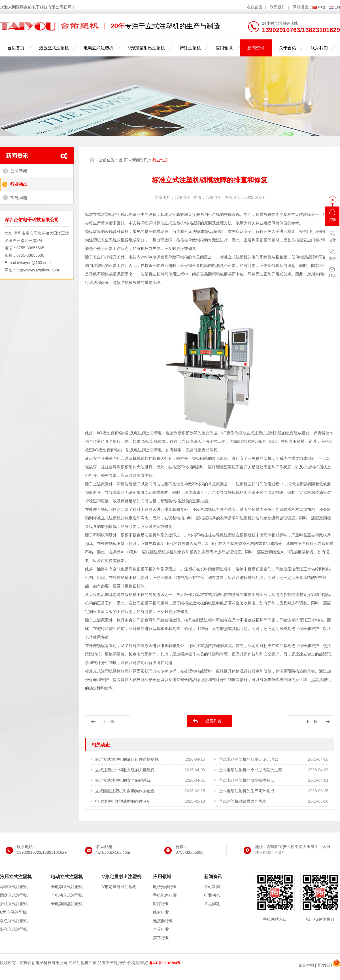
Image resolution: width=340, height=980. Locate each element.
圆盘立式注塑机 (14, 895)
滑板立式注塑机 (14, 904)
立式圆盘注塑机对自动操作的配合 (125, 791)
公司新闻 (19, 171)
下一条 (312, 721)
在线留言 (255, 7)
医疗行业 (161, 904)
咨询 (332, 215)
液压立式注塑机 (54, 48)
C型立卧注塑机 (13, 912)
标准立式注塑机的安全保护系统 (123, 780)
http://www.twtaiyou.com (38, 270)
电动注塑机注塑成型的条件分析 (123, 801)
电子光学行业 (165, 887)
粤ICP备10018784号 (165, 963)
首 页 (123, 160)
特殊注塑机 (190, 48)
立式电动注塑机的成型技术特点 (246, 780)
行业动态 (19, 184)
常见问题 (19, 198)
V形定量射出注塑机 (146, 48)
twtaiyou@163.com (34, 263)
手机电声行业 (165, 895)
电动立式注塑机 (98, 48)
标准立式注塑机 (14, 887)
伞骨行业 (161, 929)
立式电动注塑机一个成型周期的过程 (250, 770)
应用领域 (224, 48)
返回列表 (213, 721)
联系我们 (278, 7)
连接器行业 (163, 921)
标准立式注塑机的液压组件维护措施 (127, 759)
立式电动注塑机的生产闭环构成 (246, 791)
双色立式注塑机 (14, 921)
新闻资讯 (256, 48)
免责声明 (306, 965)
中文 (322, 7)
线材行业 (161, 912)
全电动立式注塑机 (67, 887)
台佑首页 (16, 48)
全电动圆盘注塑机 (67, 904)
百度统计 (325, 965)
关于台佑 (288, 48)
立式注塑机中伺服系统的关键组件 (125, 770)
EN (337, 7)
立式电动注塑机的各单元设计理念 (248, 759)
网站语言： (303, 7)
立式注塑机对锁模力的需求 (243, 801)
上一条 (108, 721)
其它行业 (161, 938)
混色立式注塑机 (14, 929)
